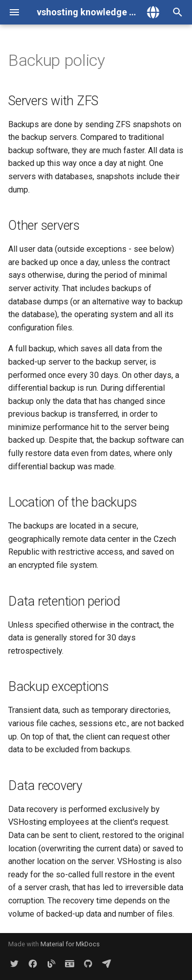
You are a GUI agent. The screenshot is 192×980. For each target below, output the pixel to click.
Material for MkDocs (70, 944)
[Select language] (153, 12)
